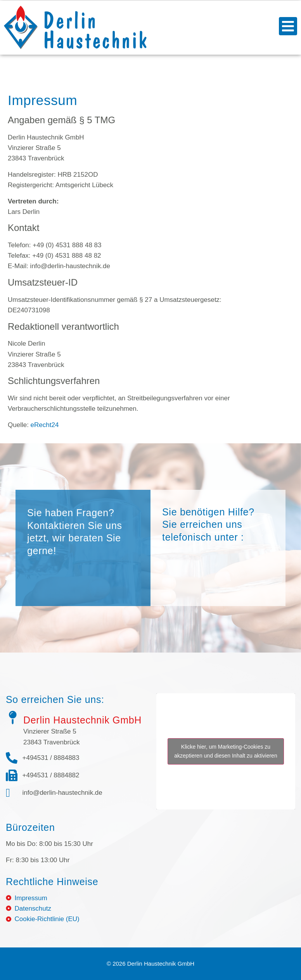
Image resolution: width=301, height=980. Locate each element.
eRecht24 (45, 425)
